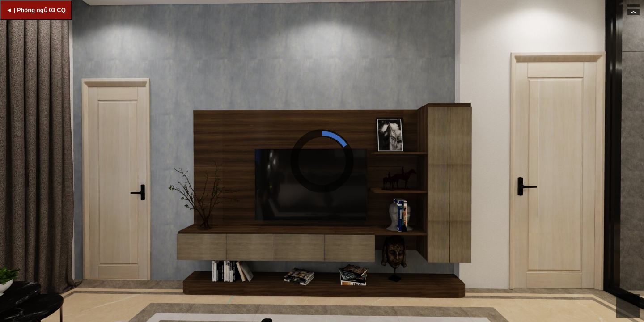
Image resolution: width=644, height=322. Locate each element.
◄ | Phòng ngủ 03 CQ (36, 10)
